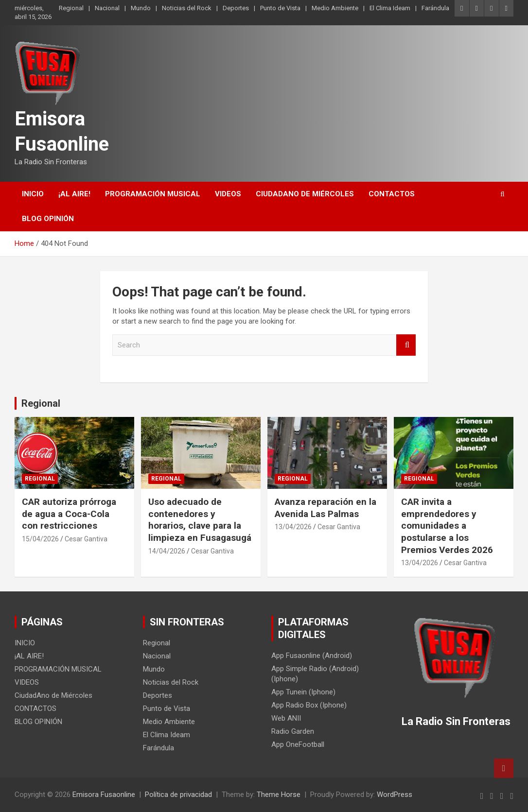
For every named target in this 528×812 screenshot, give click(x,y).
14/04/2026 (167, 551)
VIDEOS (228, 194)
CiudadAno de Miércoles (305, 194)
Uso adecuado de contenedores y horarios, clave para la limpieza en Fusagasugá (200, 520)
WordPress (395, 795)
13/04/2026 (293, 527)
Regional (71, 8)
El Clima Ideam (390, 8)
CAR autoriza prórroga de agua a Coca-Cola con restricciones (69, 514)
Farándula (435, 8)
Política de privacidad (178, 795)
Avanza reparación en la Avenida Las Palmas (326, 508)
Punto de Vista (280, 8)
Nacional (107, 8)
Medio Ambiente (335, 8)
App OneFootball (298, 744)
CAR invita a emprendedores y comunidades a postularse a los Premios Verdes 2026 (447, 526)
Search (406, 345)
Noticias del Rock (187, 8)
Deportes (236, 8)
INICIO (33, 194)
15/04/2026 (40, 539)
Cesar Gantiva (86, 539)
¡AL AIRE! (74, 194)
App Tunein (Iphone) (303, 692)
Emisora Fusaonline (104, 795)
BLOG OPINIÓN (48, 219)
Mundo (141, 8)
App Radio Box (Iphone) (309, 705)
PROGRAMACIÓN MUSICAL (153, 194)
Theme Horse (279, 795)
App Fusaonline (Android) (312, 656)
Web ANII (286, 718)
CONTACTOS (392, 194)
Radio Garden (293, 731)
